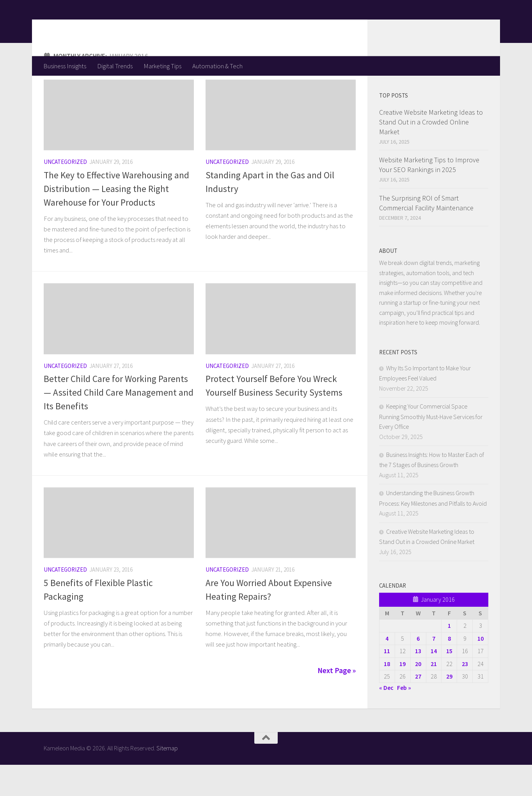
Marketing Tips (162, 66)
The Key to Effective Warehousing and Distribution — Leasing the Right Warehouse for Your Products (116, 220)
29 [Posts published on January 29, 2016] (449, 707)
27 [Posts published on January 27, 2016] (418, 707)
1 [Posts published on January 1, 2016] (449, 657)
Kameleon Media (104, 28)
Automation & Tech (217, 66)
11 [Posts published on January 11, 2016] (387, 682)
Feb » (404, 719)
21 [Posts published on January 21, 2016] (434, 695)
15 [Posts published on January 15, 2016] (449, 682)
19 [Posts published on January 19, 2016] (403, 695)
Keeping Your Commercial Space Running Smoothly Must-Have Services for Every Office (431, 448)
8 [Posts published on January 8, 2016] (449, 670)
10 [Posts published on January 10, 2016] (481, 670)
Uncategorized (65, 193)
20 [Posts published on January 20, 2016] (418, 695)
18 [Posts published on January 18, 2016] (387, 695)
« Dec (386, 719)
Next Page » (337, 702)
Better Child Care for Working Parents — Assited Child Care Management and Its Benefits (119, 424)
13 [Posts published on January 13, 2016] (418, 682)
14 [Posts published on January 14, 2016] (434, 682)
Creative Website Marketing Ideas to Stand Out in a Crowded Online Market (431, 153)
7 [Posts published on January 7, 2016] (434, 670)
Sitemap (167, 779)
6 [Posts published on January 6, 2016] (418, 670)
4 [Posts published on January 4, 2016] (387, 670)
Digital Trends (115, 66)
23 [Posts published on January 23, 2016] (465, 695)
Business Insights (65, 66)
